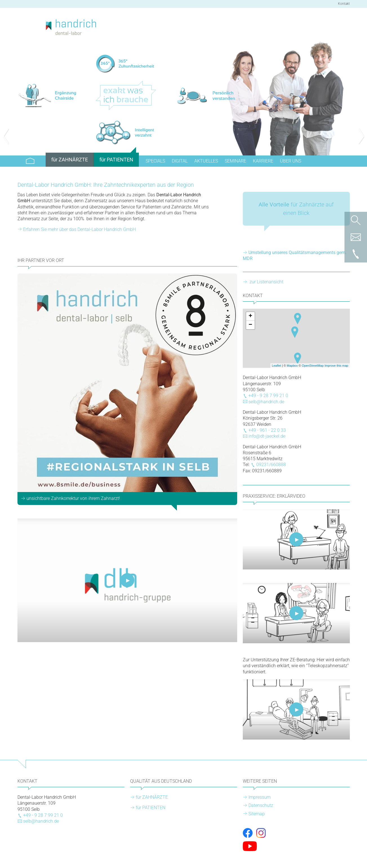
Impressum (260, 797)
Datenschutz (261, 805)
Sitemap (257, 814)
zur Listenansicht (266, 282)
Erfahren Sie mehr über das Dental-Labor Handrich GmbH (79, 229)
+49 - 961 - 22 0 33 (267, 430)
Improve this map (336, 366)
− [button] (250, 325)
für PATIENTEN (151, 808)
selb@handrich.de (266, 402)
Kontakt (344, 4)
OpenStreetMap (313, 366)
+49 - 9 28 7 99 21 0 (268, 396)
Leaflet (276, 366)
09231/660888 (271, 465)
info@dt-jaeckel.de (267, 436)
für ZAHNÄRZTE (152, 797)
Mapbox (292, 366)
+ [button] (250, 316)
